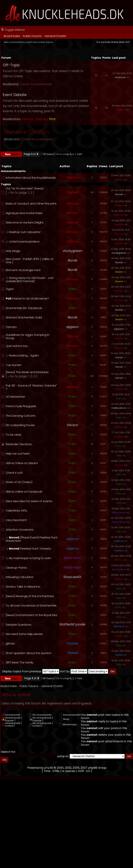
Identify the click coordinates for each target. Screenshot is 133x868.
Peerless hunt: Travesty (36, 549)
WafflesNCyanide (72, 624)
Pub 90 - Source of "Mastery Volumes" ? (31, 387)
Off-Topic (11, 65)
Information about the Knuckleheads (31, 178)
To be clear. (14, 435)
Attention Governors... (20, 530)
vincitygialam (73, 251)
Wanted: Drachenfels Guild (24, 317)
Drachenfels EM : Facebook (24, 308)
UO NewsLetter (15, 397)
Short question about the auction (29, 653)
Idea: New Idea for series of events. (29, 501)
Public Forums (32, 36)
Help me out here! (18, 454)
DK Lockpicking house (20, 425)
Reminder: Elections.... (20, 444)
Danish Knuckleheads (36, 84)
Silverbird (119, 626)
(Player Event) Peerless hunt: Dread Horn (32, 539)
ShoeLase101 (72, 577)
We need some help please (24, 634)
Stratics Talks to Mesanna (23, 587)
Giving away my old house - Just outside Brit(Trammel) (30, 280)
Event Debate (15, 95)
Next (80, 154)
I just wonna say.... (18, 346)
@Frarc (10, 644)
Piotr (52, 119)
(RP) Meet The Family (20, 663)
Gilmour (28, 119)
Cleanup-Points (16, 568)
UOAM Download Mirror (24, 242)
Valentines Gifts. (17, 511)
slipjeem (73, 327)
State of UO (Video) (19, 482)
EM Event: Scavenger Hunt (23, 270)
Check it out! (14, 473)
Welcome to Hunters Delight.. (25, 223)
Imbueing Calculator (20, 577)
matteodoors (119, 408)
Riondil (119, 194)
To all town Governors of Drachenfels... (32, 606)
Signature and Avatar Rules (24, 213)
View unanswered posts (17, 42)
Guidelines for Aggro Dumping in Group (28, 337)
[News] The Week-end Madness (27, 372)
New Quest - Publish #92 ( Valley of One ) (30, 261)
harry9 (119, 357)
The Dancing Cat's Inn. (21, 416)
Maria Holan (119, 512)
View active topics (43, 42)
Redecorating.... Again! (24, 356)
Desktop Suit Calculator (25, 232)
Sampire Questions (19, 625)
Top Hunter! (14, 365)
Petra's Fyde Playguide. (21, 406)
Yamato (11, 327)
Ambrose (120, 77)
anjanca (73, 539)
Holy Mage (13, 251)
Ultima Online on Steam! (22, 463)
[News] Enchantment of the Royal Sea (31, 615)
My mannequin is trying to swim (30, 558)
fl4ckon (73, 425)
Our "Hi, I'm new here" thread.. (25, 188)
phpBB (49, 768)
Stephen (41, 119)
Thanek (73, 643)
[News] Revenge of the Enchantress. (30, 596)
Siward (119, 272)
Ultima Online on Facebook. (24, 492)
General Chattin (55, 36)
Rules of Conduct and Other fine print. (31, 204)
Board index (12, 36)
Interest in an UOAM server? (31, 299)
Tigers (10, 289)
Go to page (63, 154)
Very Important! (16, 520)
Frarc (73, 289)
